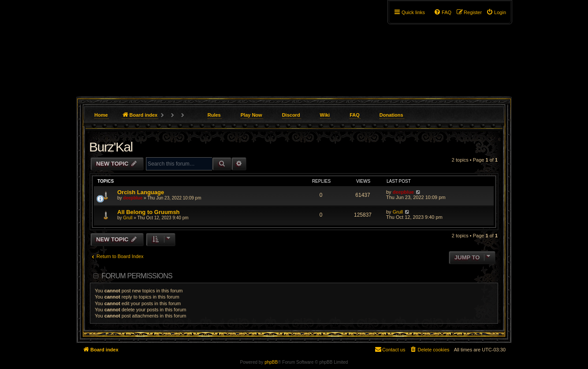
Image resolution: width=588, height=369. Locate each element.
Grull (128, 218)
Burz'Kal (111, 147)
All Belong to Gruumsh (149, 212)
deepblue (133, 198)
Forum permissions (137, 276)
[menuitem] (496, 12)
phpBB (271, 362)
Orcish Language (141, 192)
